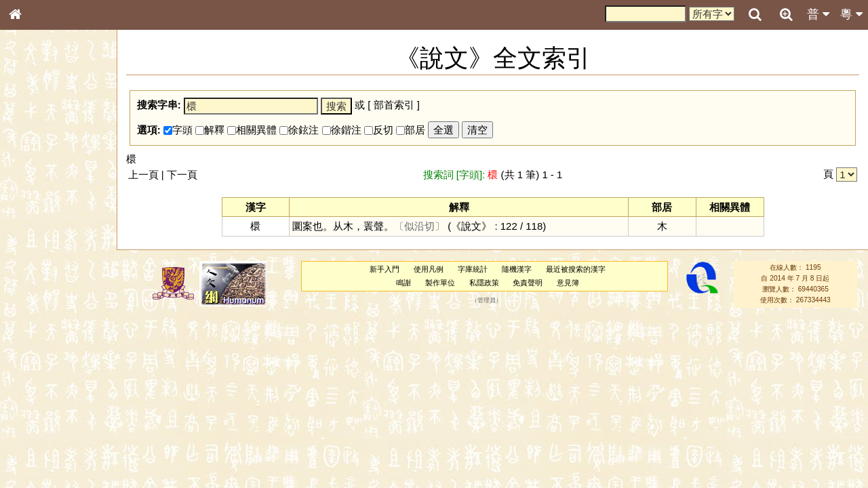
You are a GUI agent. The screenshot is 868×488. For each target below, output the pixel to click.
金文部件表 (37, 218)
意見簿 (568, 283)
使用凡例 (429, 269)
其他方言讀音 (41, 381)
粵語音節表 (37, 266)
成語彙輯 (33, 441)
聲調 (64, 357)
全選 (443, 130)
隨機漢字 (517, 269)
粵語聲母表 (37, 278)
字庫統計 (473, 269)
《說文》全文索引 (50, 417)
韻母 (46, 357)
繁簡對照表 (37, 453)
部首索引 (33, 181)
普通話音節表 (41, 369)
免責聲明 (528, 283)
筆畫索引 (33, 193)
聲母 (27, 357)
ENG (60, 149)
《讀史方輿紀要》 (50, 429)
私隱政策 (484, 283)
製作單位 (440, 283)
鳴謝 (403, 283)
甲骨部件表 (37, 205)
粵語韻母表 (37, 291)
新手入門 (384, 269)
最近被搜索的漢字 (576, 269)
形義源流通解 (41, 230)
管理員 (487, 300)
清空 (477, 130)
